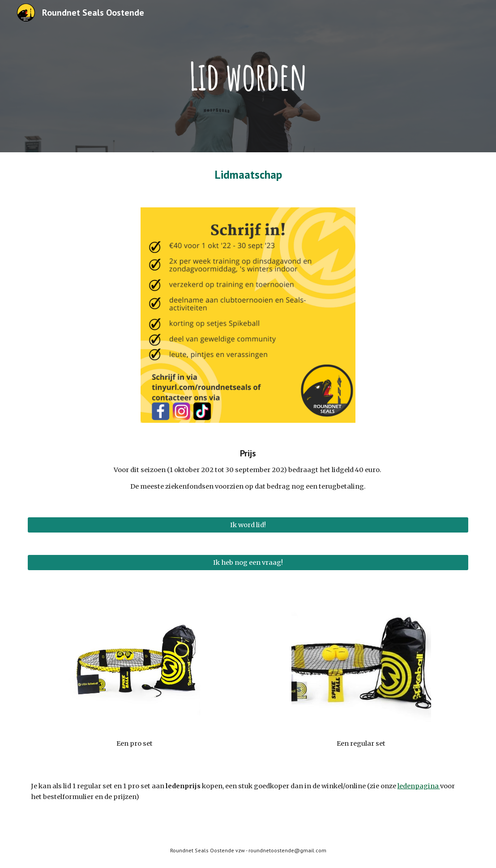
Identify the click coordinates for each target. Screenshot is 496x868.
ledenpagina (419, 786)
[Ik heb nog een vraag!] (248, 562)
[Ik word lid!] (248, 525)
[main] (248, 76)
